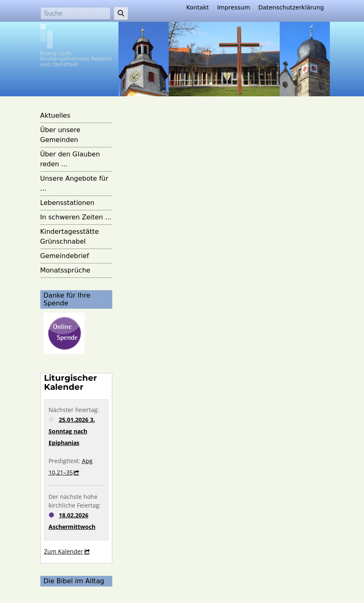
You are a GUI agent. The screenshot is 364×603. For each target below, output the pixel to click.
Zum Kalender (64, 551)
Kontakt (198, 7)
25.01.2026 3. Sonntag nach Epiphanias (72, 431)
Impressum (234, 7)
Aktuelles (56, 115)
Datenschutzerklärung (291, 7)
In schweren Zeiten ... (76, 217)
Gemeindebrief (65, 256)
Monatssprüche (65, 270)
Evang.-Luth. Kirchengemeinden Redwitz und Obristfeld (76, 59)
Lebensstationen (67, 203)
